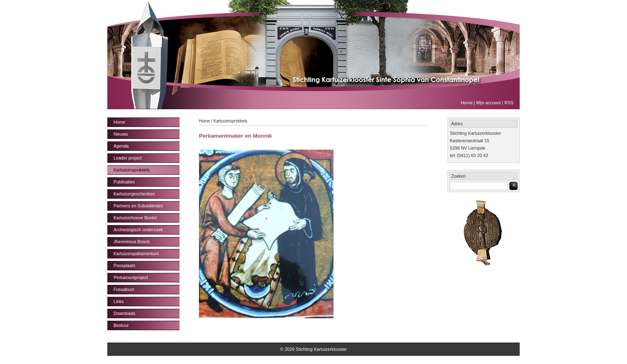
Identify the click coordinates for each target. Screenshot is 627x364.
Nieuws (121, 134)
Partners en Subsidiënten (138, 206)
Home (466, 103)
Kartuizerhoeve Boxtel (135, 218)
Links (119, 301)
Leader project (128, 158)
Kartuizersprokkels (132, 170)
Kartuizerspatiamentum (136, 254)
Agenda (121, 146)
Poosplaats (124, 265)
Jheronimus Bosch (132, 242)
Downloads (124, 313)
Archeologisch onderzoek (138, 230)
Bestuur (121, 325)
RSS (509, 103)
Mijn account (489, 103)
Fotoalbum (124, 289)
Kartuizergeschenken (134, 194)
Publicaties (124, 182)
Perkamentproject (131, 277)
